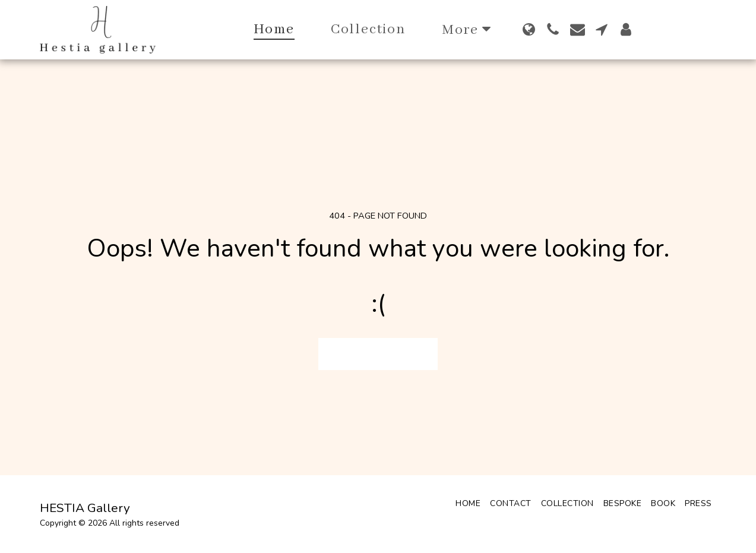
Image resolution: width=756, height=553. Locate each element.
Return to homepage (378, 353)
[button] (553, 29)
